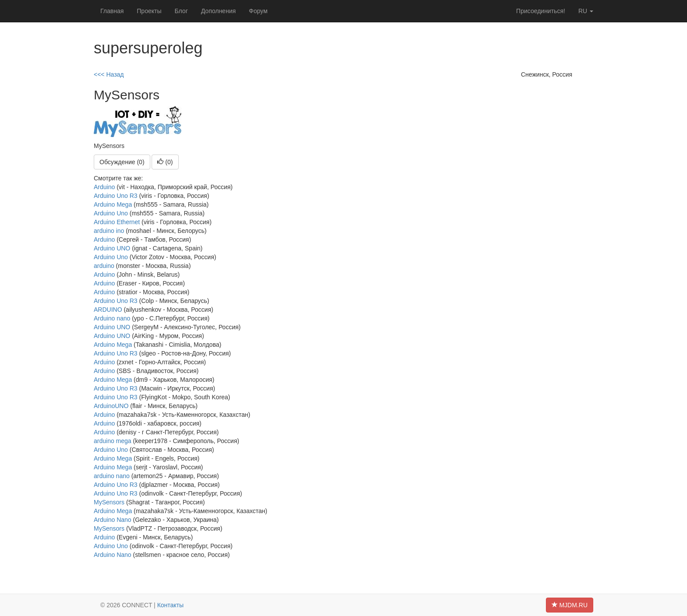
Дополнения (218, 11)
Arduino (104, 187)
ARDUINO (108, 310)
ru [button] (586, 11)
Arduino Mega (113, 204)
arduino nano (112, 476)
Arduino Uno (111, 213)
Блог (181, 11)
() (165, 162)
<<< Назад (109, 74)
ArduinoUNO (111, 406)
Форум (258, 11)
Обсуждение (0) (122, 162)
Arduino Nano (113, 520)
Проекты (149, 11)
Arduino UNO (112, 248)
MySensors (109, 502)
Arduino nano (112, 318)
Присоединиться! (541, 11)
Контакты (170, 605)
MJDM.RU (570, 605)
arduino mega (113, 441)
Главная (112, 11)
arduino (104, 266)
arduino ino (109, 231)
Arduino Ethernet (117, 222)
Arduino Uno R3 (116, 196)
